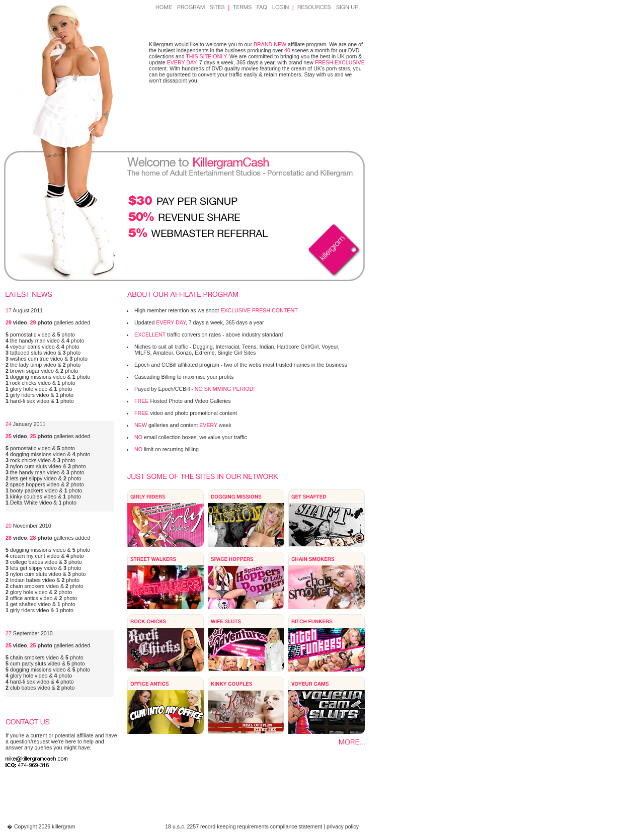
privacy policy (343, 826)
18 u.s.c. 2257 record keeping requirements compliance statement (244, 826)
